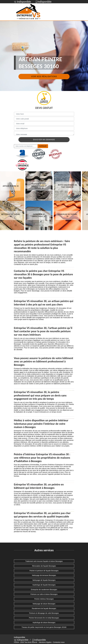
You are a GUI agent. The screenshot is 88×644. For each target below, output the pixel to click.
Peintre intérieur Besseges (44, 599)
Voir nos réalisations (44, 76)
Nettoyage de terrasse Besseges (44, 575)
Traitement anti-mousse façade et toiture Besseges (44, 561)
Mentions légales (45, 642)
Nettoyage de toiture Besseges (44, 604)
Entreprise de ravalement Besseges (44, 590)
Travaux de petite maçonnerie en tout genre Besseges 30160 (44, 627)
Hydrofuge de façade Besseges (44, 585)
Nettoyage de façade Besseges (44, 580)
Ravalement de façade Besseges (44, 608)
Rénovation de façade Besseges (44, 566)
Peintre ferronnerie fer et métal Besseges (44, 618)
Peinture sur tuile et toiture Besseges (44, 594)
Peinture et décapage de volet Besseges (44, 613)
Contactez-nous (59, 642)
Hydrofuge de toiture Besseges (44, 623)
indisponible (21, 640)
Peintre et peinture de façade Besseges (44, 571)
